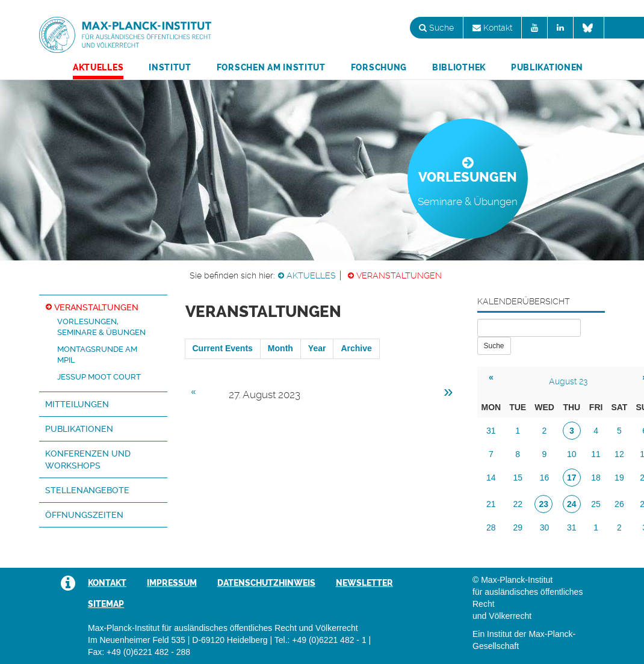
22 (518, 504)
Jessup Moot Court (99, 377)
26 (619, 504)
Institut (170, 67)
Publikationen (547, 67)
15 (518, 478)
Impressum (172, 583)
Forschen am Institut (271, 67)
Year (317, 348)
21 (491, 504)
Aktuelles (98, 67)
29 (518, 527)
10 (572, 454)
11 (596, 454)
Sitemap (106, 604)
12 (619, 454)
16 (545, 478)
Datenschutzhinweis (266, 583)
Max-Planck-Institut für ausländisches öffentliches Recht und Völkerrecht (125, 35)
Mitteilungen (77, 404)
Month (280, 348)
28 (491, 527)
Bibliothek (459, 67)
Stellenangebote (87, 490)
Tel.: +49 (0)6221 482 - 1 (320, 640)
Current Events (223, 348)
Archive (356, 348)
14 (491, 478)
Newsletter (364, 583)
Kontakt (492, 28)
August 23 (568, 381)
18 (596, 478)
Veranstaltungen (399, 275)
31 (491, 431)
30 (545, 527)
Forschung (379, 67)
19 (619, 478)
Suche (436, 28)
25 (596, 504)
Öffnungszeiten (84, 515)
